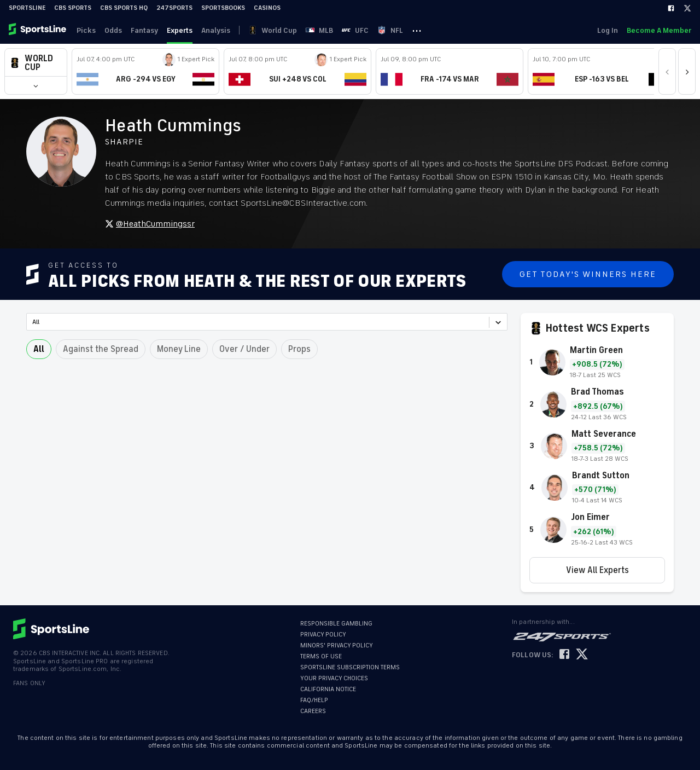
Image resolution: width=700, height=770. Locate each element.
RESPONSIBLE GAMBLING (336, 624)
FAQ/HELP (314, 700)
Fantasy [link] (144, 30)
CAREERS (313, 711)
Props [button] (299, 349)
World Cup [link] (273, 30)
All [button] (39, 349)
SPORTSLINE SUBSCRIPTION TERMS (350, 667)
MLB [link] (319, 30)
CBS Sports (73, 8)
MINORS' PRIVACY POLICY (337, 645)
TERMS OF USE (321, 656)
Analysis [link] (216, 30)
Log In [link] (608, 30)
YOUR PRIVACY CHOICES (334, 678)
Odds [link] (113, 30)
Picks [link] (86, 30)
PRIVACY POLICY (323, 635)
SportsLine (27, 8)
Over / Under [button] (244, 349)
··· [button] (417, 30)
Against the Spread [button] (101, 349)
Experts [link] (180, 30)
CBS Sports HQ (124, 8)
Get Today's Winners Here (588, 274)
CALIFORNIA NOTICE (328, 689)
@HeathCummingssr (150, 224)
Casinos (267, 8)
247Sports (174, 8)
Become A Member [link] (659, 30)
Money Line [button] (179, 349)
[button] (36, 63)
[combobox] (33, 322)
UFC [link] (355, 30)
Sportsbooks (223, 8)
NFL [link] (390, 30)
